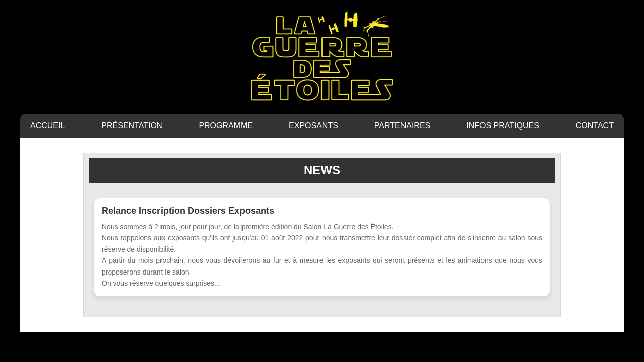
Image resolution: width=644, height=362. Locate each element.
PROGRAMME (226, 125)
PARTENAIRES (402, 125)
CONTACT (595, 125)
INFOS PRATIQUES (503, 125)
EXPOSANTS (313, 125)
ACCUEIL (48, 125)
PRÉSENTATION (132, 125)
